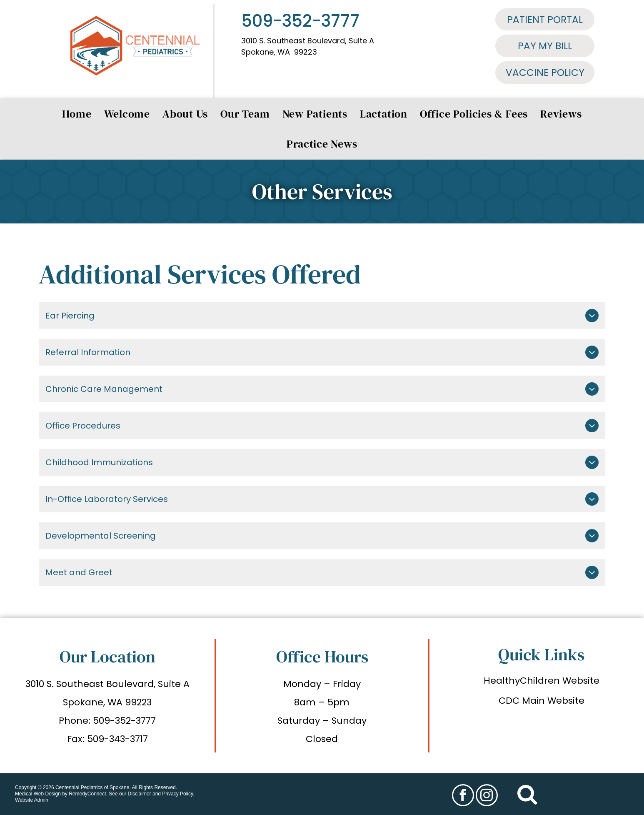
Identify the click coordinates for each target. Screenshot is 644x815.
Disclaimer (140, 794)
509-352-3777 (300, 21)
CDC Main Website (542, 701)
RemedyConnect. (88, 794)
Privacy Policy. (178, 794)
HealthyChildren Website (542, 681)
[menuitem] (77, 114)
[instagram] (487, 796)
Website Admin (32, 800)
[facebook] (463, 796)
